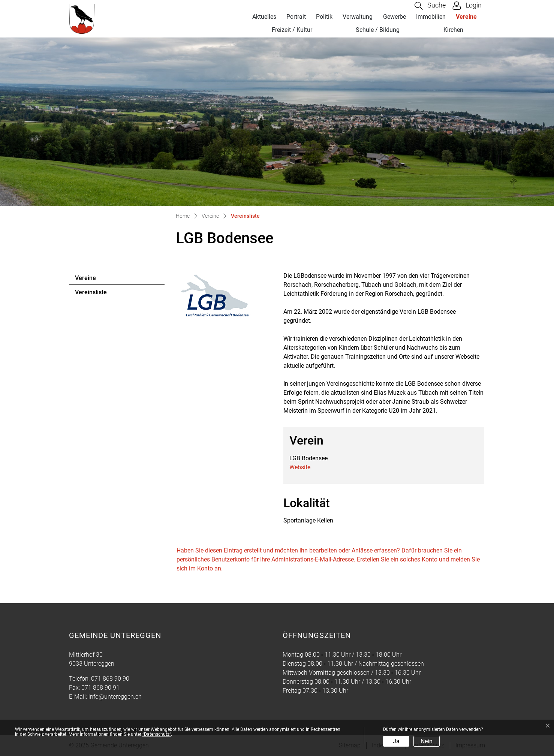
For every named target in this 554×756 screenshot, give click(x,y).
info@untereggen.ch (115, 697)
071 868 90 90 (110, 679)
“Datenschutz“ (157, 734)
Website (300, 467)
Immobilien (431, 17)
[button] (430, 6)
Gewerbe (395, 17)
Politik (324, 17)
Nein (427, 741)
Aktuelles (264, 17)
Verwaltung (358, 17)
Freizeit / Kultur (292, 30)
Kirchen (453, 30)
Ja (396, 741)
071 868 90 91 (100, 688)
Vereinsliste (95, 294)
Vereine (466, 17)
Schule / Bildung (378, 30)
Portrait (296, 17)
